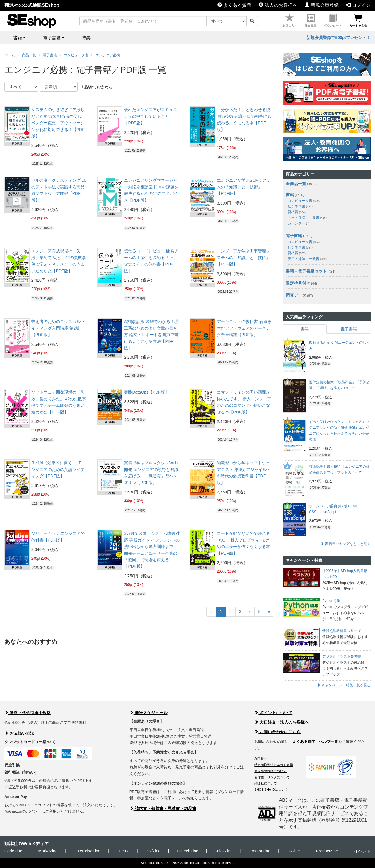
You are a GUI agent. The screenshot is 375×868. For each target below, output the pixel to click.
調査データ (296, 295)
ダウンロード (333, 21)
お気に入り (290, 21)
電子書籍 (50, 55)
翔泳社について (266, 783)
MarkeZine (48, 851)
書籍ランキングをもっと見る (346, 544)
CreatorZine (260, 851)
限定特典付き (298, 283)
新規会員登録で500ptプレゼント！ (339, 38)
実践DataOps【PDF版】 (146, 392)
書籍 (290, 195)
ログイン (358, 5)
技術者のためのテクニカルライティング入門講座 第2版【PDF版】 (58, 328)
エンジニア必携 (108, 55)
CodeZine (13, 851)
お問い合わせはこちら (277, 732)
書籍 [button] (18, 38)
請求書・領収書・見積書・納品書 (163, 809)
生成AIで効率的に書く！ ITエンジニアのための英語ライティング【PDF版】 (58, 469)
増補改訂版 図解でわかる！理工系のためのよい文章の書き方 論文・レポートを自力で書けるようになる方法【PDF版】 (151, 335)
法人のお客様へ (278, 5)
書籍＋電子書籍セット (306, 271)
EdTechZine (187, 851)
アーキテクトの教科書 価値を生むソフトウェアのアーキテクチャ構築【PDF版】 (244, 328)
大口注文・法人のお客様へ (282, 722)
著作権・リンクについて (272, 777)
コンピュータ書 (76, 55)
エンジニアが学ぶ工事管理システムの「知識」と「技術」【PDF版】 (243, 257)
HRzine (293, 851)
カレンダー (299, 223)
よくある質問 (234, 5)
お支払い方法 (19, 733)
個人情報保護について (270, 771)
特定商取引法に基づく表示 (274, 765)
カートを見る (358, 21)
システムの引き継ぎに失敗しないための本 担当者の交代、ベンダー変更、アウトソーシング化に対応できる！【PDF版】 (59, 123)
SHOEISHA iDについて (271, 789)
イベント (362, 851)
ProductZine (327, 851)
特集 (86, 38)
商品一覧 (29, 55)
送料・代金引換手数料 (28, 713)
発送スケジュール (149, 713)
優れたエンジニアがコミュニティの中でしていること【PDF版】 (151, 116)
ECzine (123, 851)
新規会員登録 (322, 5)
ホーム (10, 55)
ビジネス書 (300, 206)
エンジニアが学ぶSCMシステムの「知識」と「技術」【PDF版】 (244, 187)
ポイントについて (273, 713)
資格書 (297, 212)
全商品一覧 (296, 184)
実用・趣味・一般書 (307, 217)
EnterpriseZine (87, 851)
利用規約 (261, 759)
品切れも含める (96, 87)
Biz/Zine (153, 851)
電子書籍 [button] (52, 38)
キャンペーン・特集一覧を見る (344, 685)
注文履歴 (311, 21)
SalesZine (224, 851)
